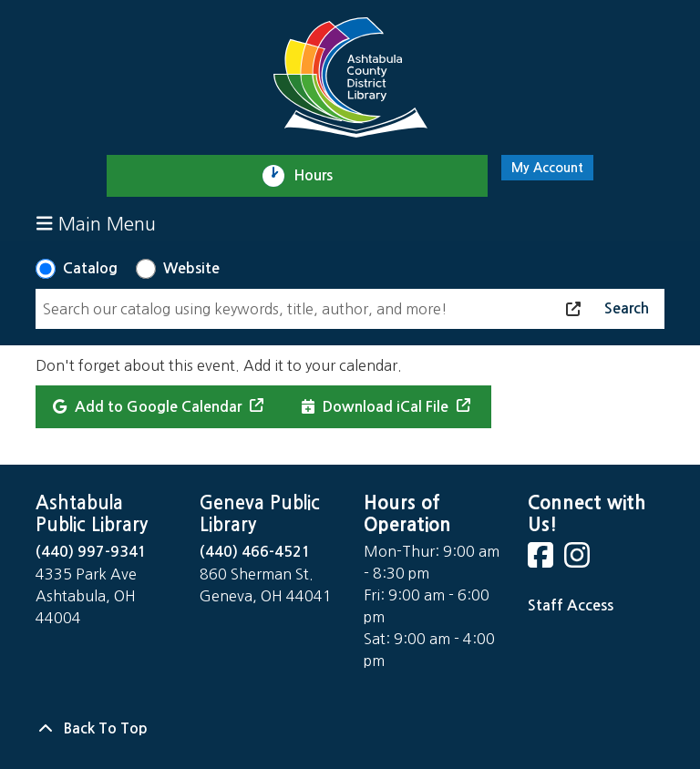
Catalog (90, 268)
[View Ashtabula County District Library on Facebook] (542, 561)
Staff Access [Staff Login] (571, 605)
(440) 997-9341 (91, 552)
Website (191, 268)
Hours (321, 176)
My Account (547, 168)
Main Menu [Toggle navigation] (96, 224)
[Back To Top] (350, 729)
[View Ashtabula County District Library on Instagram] (579, 561)
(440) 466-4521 (255, 552)
